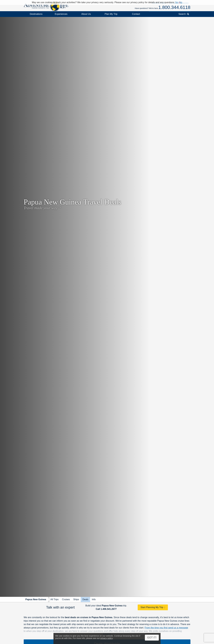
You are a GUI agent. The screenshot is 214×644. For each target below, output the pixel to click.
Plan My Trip (111, 14)
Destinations (36, 14)
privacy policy (106, 638)
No (181, 2)
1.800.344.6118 (174, 7)
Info (94, 599)
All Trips (55, 599)
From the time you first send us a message (166, 628)
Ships (76, 599)
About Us (86, 14)
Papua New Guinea (36, 599)
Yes (177, 2)
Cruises (66, 599)
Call (106, 609)
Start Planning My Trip (152, 607)
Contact (136, 14)
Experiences (61, 14)
